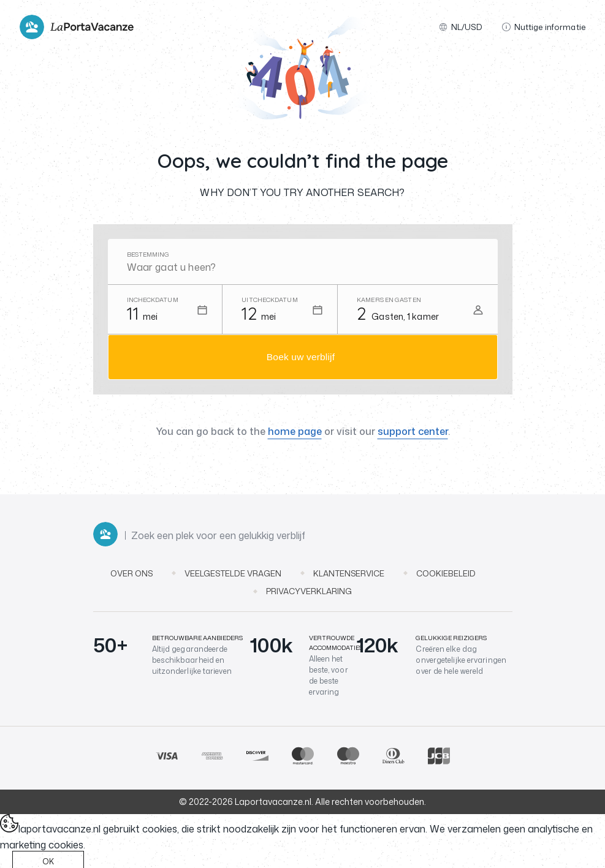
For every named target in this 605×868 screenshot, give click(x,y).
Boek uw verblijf (301, 358)
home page (295, 434)
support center (413, 434)
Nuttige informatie (544, 27)
